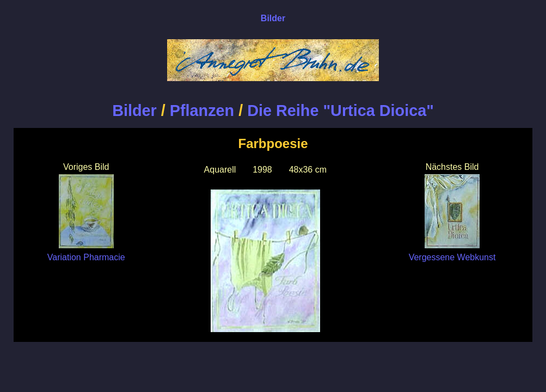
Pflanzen (202, 111)
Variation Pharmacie (86, 252)
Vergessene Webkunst (452, 252)
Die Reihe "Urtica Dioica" (341, 111)
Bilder (134, 111)
